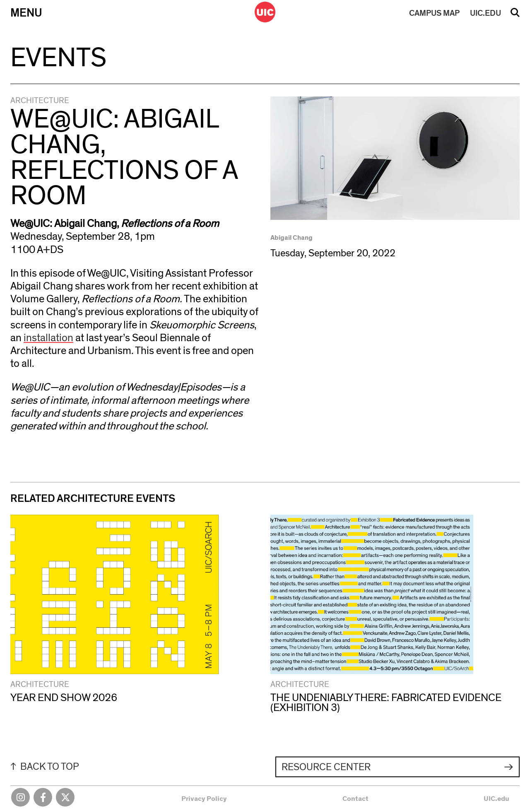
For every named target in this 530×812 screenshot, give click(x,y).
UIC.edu (496, 799)
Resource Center (326, 767)
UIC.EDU (485, 13)
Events (58, 58)
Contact (355, 799)
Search (515, 15)
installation (48, 338)
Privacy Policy (204, 799)
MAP (434, 13)
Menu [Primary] (26, 13)
